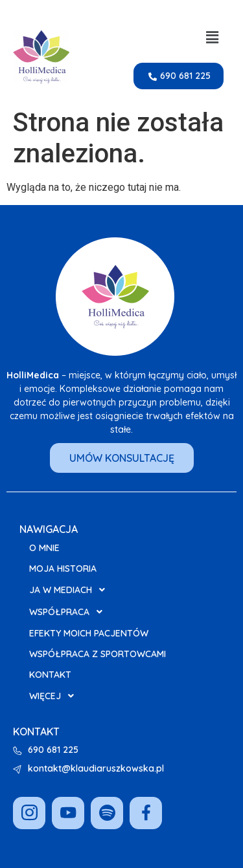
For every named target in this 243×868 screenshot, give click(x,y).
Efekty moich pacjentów (89, 633)
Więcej (55, 696)
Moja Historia (63, 569)
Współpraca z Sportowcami (98, 654)
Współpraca (69, 612)
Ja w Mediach (71, 590)
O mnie (44, 548)
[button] (213, 38)
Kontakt (50, 675)
